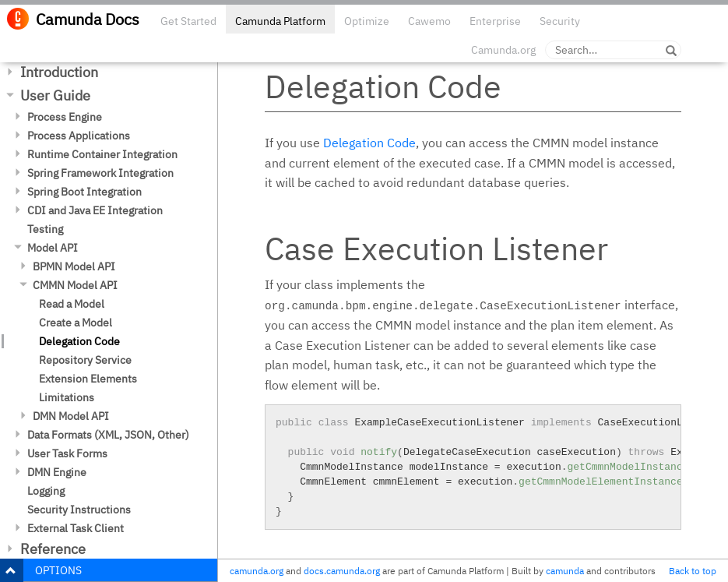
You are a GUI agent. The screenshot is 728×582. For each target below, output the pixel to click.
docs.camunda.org (342, 571)
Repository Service (85, 360)
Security (560, 21)
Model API (53, 248)
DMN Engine (57, 472)
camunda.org (257, 571)
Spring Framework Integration (100, 173)
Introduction (59, 72)
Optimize (367, 21)
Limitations (67, 397)
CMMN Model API (75, 285)
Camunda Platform (280, 21)
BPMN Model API (74, 266)
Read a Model (72, 304)
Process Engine (65, 117)
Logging (46, 491)
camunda (565, 571)
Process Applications (79, 136)
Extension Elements (88, 379)
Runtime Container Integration (102, 154)
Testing (45, 229)
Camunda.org (503, 50)
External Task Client (76, 528)
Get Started (188, 21)
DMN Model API (71, 416)
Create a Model (76, 323)
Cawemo (429, 21)
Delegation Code (79, 341)
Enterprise (495, 21)
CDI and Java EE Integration (95, 210)
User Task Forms (67, 453)
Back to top (693, 571)
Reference (53, 549)
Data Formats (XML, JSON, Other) (108, 435)
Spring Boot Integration (84, 192)
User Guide (55, 95)
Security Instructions (79, 510)
